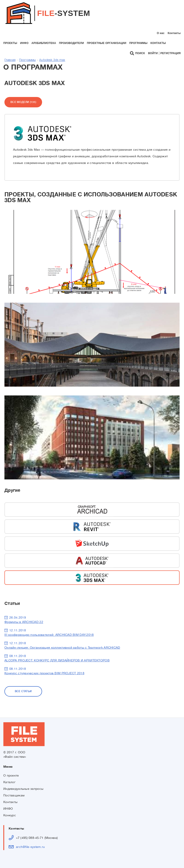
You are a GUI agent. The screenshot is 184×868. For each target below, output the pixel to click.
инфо (24, 43)
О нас (161, 33)
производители (71, 43)
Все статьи (23, 691)
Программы (27, 60)
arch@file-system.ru (30, 847)
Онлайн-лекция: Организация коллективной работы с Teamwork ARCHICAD (62, 648)
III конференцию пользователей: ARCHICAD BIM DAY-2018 (49, 635)
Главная (10, 60)
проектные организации (107, 43)
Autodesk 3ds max (52, 60)
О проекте (11, 775)
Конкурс (10, 815)
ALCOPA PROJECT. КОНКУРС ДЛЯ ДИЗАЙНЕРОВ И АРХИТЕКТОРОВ (57, 660)
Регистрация (170, 53)
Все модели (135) (23, 102)
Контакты (174, 33)
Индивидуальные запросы (23, 789)
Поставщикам (14, 795)
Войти (153, 53)
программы (138, 43)
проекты (10, 43)
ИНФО (8, 809)
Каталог (9, 782)
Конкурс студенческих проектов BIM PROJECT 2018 (44, 673)
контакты (158, 43)
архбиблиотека (44, 43)
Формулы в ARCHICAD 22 (24, 622)
